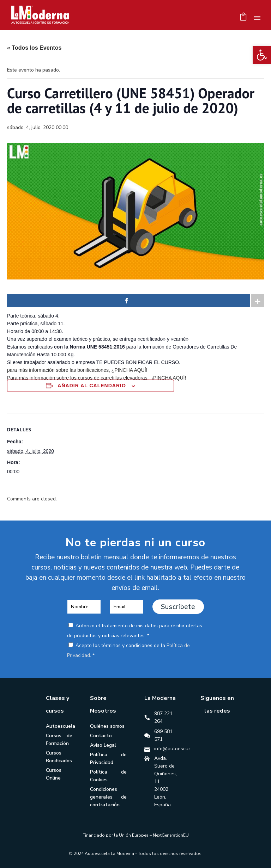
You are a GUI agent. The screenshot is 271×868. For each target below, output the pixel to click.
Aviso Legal (103, 745)
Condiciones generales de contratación (109, 797)
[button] (262, 55)
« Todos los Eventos (34, 48)
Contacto (101, 736)
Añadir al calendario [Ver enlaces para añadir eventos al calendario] (92, 386)
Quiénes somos (107, 726)
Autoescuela (61, 726)
